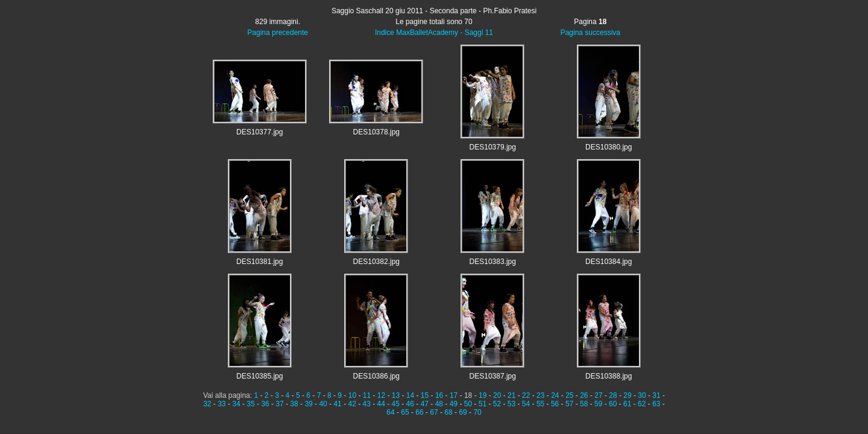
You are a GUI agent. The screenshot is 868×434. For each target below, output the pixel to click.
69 (463, 412)
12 (381, 395)
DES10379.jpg (493, 147)
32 (207, 404)
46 (410, 404)
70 (477, 412)
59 (598, 404)
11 (367, 395)
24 (555, 395)
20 (497, 395)
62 (642, 404)
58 (584, 404)
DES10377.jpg (259, 132)
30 (642, 395)
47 (425, 404)
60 (613, 404)
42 (352, 404)
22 (526, 395)
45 (396, 404)
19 (483, 395)
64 (390, 412)
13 (396, 395)
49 (454, 404)
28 (613, 395)
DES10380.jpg (609, 147)
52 (497, 404)
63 (656, 404)
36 (265, 404)
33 (222, 404)
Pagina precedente (278, 33)
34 (236, 404)
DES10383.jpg (493, 262)
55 (540, 404)
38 (294, 404)
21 (511, 395)
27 (598, 395)
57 (569, 404)
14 (410, 395)
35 (250, 404)
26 (584, 395)
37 (279, 404)
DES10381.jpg (259, 262)
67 (434, 412)
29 (627, 395)
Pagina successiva (590, 33)
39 (308, 404)
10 (352, 395)
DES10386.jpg (376, 376)
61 (627, 404)
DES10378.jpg (376, 132)
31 (656, 395)
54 (526, 404)
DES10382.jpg (376, 262)
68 (448, 412)
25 (569, 395)
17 (454, 395)
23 (540, 395)
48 (439, 404)
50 (468, 404)
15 (425, 395)
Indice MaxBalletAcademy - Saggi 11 (434, 33)
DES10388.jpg (609, 376)
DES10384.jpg (609, 262)
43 (367, 404)
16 (439, 395)
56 (555, 404)
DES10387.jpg (493, 376)
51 (483, 404)
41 (337, 404)
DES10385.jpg (259, 376)
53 (511, 404)
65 (405, 412)
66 (419, 412)
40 (323, 404)
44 (381, 404)
